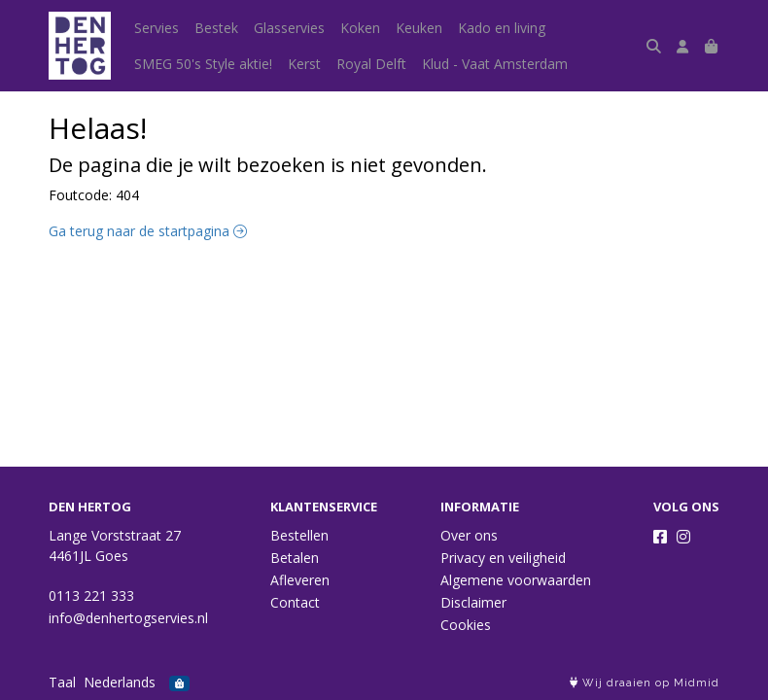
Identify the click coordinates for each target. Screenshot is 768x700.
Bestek (216, 28)
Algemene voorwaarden (516, 580)
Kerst (304, 64)
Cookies (466, 625)
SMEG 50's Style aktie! (203, 64)
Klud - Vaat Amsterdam (495, 64)
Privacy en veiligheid (503, 558)
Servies (157, 28)
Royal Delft (371, 64)
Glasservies (289, 28)
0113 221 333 (91, 595)
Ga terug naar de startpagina (148, 231)
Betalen (295, 558)
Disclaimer (473, 602)
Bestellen (299, 535)
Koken (360, 28)
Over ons (469, 535)
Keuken (419, 28)
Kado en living (502, 28)
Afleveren (300, 580)
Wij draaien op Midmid (645, 683)
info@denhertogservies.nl (128, 618)
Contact (295, 602)
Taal (62, 682)
